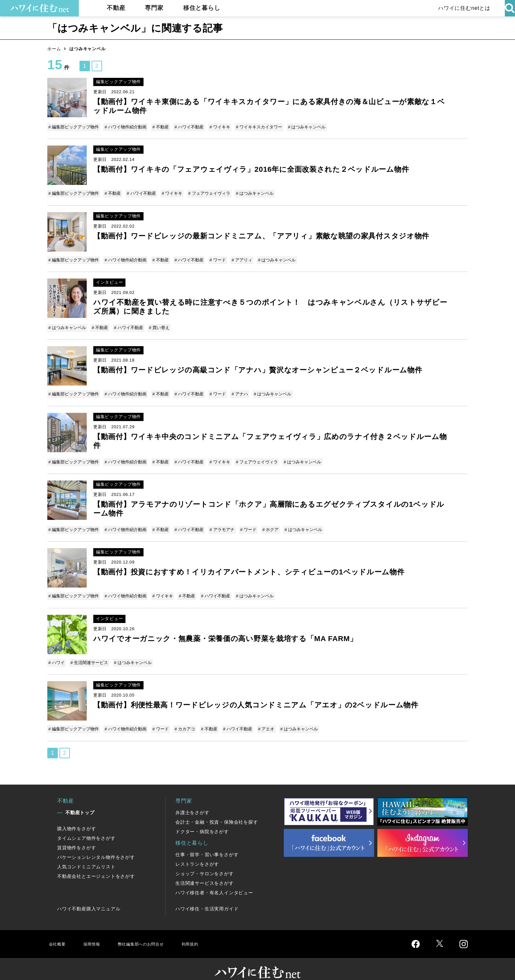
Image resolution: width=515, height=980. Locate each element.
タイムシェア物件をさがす (86, 826)
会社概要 (58, 932)
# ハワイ (57, 653)
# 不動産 (159, 127)
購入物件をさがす (77, 816)
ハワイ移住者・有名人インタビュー (214, 880)
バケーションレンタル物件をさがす (96, 845)
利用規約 (207, 932)
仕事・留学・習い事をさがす (207, 842)
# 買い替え (157, 324)
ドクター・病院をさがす (202, 819)
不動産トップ (80, 800)
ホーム (54, 49)
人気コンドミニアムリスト (86, 855)
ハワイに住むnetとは (463, 8)
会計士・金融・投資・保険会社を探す (217, 810)
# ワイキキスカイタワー (255, 127)
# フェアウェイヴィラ (206, 192)
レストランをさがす (197, 852)
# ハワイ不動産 (187, 127)
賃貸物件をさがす (77, 835)
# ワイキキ (217, 127)
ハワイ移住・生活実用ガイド (207, 897)
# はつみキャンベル (302, 127)
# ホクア (266, 522)
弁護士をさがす (192, 800)
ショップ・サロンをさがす (205, 861)
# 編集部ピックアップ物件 (74, 127)
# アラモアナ (219, 522)
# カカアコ (183, 718)
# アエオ (261, 718)
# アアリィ (238, 257)
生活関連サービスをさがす (205, 871)
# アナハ (236, 389)
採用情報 (95, 932)
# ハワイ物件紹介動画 (125, 127)
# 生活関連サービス (89, 653)
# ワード (215, 257)
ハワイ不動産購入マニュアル (89, 897)
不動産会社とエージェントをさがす (96, 864)
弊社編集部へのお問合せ (151, 932)
